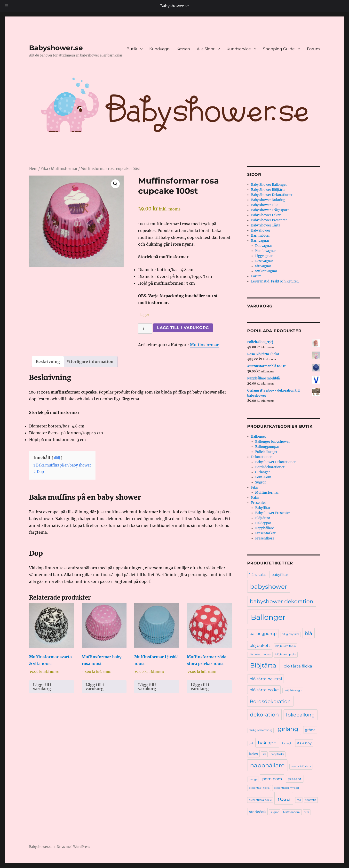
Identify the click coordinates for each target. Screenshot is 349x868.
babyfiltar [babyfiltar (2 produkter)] (280, 575)
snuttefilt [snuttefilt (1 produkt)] (311, 800)
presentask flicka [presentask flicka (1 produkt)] (259, 788)
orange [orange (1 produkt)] (253, 779)
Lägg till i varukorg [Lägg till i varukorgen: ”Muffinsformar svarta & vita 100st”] (42, 687)
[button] (115, 184)
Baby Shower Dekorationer (272, 195)
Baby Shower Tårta (266, 225)
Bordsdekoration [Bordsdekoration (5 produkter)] (270, 701)
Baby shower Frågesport (270, 210)
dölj (57, 458)
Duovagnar (264, 246)
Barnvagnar (260, 241)
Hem (33, 169)
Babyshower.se (174, 6)
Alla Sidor (206, 49)
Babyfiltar (263, 508)
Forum (313, 49)
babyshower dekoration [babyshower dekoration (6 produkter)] (282, 601)
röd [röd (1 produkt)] (299, 800)
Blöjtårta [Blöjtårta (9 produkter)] (263, 665)
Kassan (183, 49)
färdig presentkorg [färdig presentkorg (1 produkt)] (260, 730)
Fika (44, 169)
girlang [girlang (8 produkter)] (288, 729)
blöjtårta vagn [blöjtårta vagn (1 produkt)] (293, 690)
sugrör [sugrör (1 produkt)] (275, 812)
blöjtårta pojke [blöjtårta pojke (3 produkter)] (264, 690)
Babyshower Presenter (273, 513)
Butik (132, 49)
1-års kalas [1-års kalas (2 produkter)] (258, 575)
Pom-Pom (263, 477)
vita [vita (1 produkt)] (307, 812)
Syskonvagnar (266, 271)
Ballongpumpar (267, 447)
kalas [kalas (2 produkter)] (254, 754)
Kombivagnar (266, 251)
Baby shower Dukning (268, 200)
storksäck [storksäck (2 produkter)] (258, 812)
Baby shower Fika (265, 205)
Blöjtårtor (263, 518)
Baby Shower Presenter (269, 220)
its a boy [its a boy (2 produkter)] (304, 743)
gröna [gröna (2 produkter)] (310, 730)
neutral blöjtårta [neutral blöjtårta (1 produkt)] (301, 767)
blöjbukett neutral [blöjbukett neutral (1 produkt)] (260, 655)
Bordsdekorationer (270, 467)
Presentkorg (265, 538)
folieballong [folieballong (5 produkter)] (300, 715)
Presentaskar (265, 533)
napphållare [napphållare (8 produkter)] (267, 765)
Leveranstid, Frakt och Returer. (275, 281)
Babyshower (261, 230)
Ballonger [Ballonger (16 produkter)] (268, 617)
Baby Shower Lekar (266, 215)
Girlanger (263, 472)
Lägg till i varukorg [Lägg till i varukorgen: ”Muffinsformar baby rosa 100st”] (95, 687)
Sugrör (261, 482)
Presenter (259, 503)
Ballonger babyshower (273, 442)
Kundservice (239, 49)
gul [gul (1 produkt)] (251, 743)
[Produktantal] (145, 329)
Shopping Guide (279, 49)
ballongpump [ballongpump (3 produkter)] (263, 634)
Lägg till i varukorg (183, 328)
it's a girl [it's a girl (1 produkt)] (287, 743)
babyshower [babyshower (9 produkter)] (269, 587)
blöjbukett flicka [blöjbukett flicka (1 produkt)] (286, 646)
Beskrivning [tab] (48, 362)
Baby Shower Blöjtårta (268, 190)
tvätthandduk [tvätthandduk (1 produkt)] (292, 812)
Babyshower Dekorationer (275, 462)
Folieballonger (266, 452)
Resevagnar (264, 261)
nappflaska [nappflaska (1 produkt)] (277, 754)
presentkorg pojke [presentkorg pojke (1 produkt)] (260, 800)
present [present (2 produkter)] (295, 779)
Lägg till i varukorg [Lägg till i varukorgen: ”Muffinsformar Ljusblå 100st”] (147, 687)
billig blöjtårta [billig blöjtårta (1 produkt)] (290, 634)
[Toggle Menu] (7, 6)
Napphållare (265, 528)
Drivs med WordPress (73, 847)
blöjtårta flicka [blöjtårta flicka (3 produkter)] (298, 666)
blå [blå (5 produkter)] (308, 633)
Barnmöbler (260, 236)
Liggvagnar (264, 256)
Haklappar (263, 523)
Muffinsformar (64, 169)
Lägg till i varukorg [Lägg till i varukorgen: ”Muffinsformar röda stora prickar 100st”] (200, 687)
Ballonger (259, 437)
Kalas (255, 498)
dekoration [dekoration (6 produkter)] (264, 715)
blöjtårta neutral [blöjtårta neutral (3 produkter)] (266, 679)
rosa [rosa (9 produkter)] (284, 799)
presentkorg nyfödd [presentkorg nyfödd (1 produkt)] (286, 788)
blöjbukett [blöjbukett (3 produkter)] (260, 645)
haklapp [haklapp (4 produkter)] (267, 743)
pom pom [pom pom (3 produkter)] (272, 779)
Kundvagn (159, 49)
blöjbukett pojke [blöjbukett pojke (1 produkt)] (286, 655)
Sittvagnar (263, 266)
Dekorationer (261, 457)
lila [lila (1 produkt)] (264, 754)
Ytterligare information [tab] (90, 362)
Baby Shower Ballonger (269, 185)
